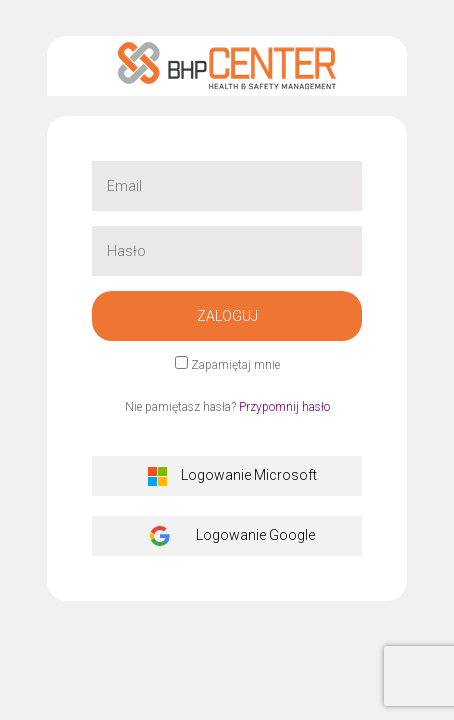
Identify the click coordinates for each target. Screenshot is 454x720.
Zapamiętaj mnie (235, 365)
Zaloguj (227, 316)
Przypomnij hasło (284, 407)
